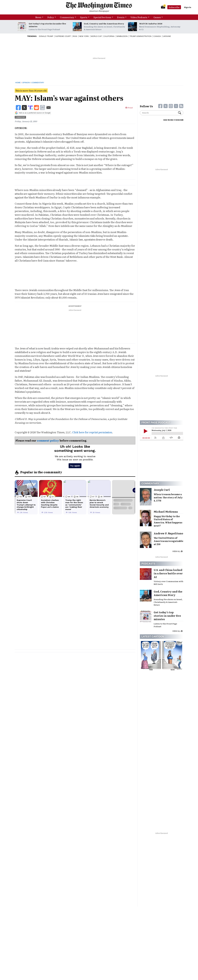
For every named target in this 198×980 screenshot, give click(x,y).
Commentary (67, 17)
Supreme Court (63, 36)
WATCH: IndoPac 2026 (151, 24)
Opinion (26, 83)
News (38, 17)
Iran (75, 36)
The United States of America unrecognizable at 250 (169, 541)
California (109, 36)
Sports (84, 17)
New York (84, 36)
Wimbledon (122, 36)
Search (180, 113)
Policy (51, 17)
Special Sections (102, 17)
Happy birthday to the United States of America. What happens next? (168, 521)
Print (129, 108)
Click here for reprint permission (92, 432)
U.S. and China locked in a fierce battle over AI (168, 573)
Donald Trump (46, 36)
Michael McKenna (166, 512)
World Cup (96, 36)
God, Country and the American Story (104, 24)
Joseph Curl (162, 490)
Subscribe (174, 7)
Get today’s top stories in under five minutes (47, 25)
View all (177, 551)
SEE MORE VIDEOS (173, 120)
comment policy (48, 440)
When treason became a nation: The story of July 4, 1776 (168, 497)
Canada (157, 36)
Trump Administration (140, 36)
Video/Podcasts (139, 17)
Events (121, 17)
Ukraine (167, 36)
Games (157, 17)
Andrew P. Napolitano (168, 533)
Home (18, 83)
